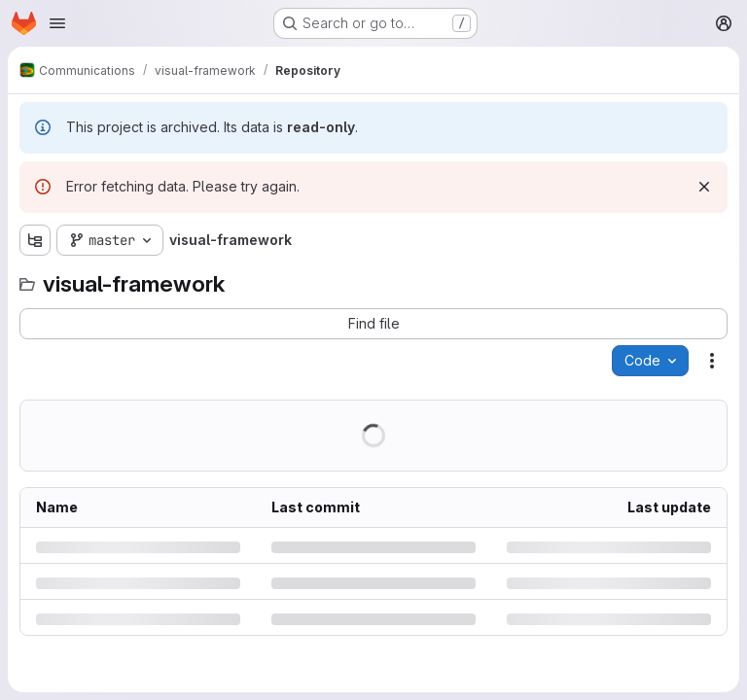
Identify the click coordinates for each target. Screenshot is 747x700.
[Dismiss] (704, 187)
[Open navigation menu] (57, 23)
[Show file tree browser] (35, 240)
